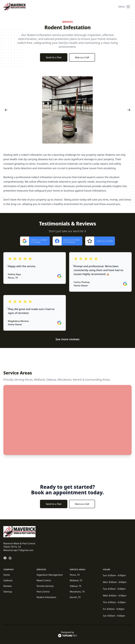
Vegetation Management (50, 575)
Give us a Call (82, 57)
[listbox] (67, 110)
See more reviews (67, 339)
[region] (67, 110)
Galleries (8, 580)
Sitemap (8, 592)
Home (7, 575)
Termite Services (45, 586)
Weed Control (44, 580)
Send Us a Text (54, 57)
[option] (67, 110)
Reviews (8, 586)
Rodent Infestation (46, 597)
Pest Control (43, 592)
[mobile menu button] (128, 7)
